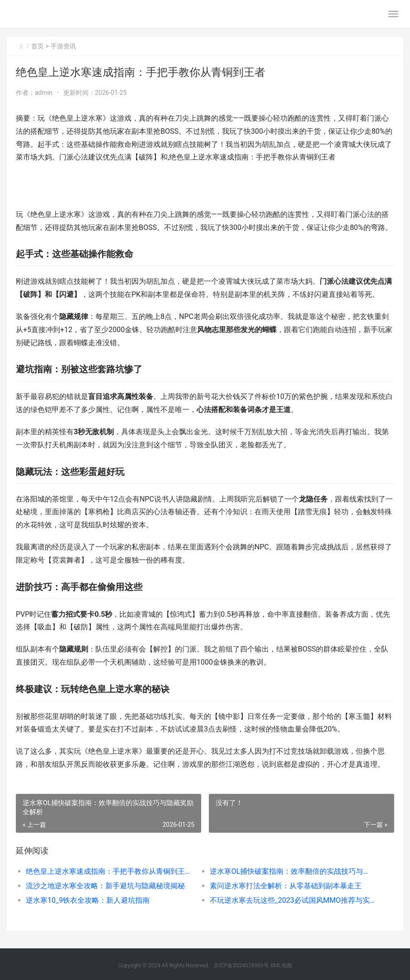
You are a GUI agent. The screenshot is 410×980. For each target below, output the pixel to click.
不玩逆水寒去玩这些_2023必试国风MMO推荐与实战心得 (292, 900)
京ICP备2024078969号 (241, 966)
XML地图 (281, 966)
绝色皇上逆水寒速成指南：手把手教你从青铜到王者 (108, 871)
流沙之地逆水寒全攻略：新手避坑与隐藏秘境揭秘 (105, 886)
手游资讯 (63, 46)
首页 (38, 46)
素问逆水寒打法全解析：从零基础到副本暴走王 (286, 886)
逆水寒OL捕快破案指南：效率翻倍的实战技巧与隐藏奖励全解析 (292, 871)
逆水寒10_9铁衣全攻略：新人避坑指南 (88, 900)
